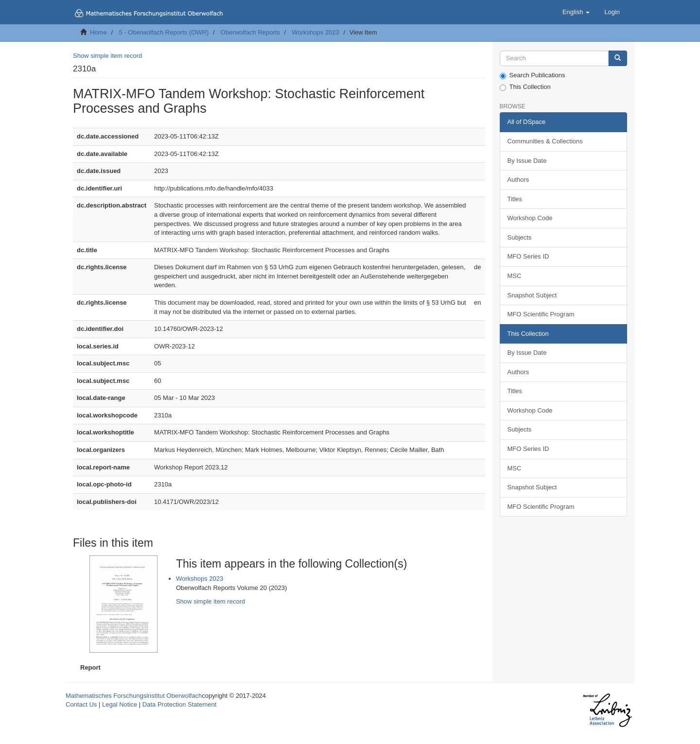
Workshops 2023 (315, 32)
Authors (518, 180)
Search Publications (533, 75)
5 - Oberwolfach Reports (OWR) (164, 32)
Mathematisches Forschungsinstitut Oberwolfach (134, 696)
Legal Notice (120, 704)
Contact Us (81, 704)
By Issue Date (527, 161)
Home (98, 32)
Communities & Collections (545, 141)
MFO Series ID (528, 256)
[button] (576, 12)
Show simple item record (107, 56)
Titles (515, 199)
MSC (515, 276)
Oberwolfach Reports (250, 32)
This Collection (525, 87)
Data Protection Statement (179, 704)
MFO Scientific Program (541, 314)
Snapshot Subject (532, 295)
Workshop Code (530, 218)
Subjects (520, 237)
